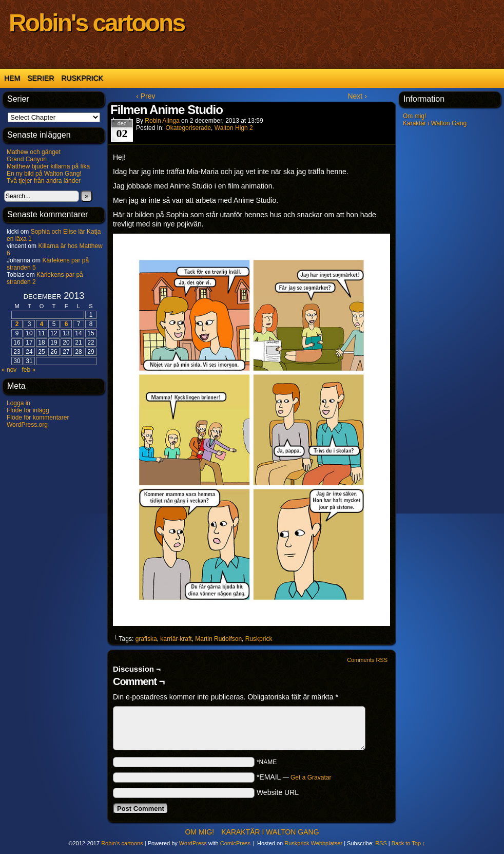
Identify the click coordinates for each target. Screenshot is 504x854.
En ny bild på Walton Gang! (44, 174)
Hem (12, 78)
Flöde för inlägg (28, 410)
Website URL (278, 792)
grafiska (146, 639)
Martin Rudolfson (218, 639)
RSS (381, 843)
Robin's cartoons (96, 23)
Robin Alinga (162, 121)
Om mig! (414, 116)
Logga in (18, 403)
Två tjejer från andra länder (44, 181)
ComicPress (235, 843)
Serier (41, 78)
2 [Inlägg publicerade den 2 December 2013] (17, 324)
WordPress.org (27, 425)
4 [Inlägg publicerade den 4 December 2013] (42, 324)
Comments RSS (367, 660)
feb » (28, 370)
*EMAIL (294, 777)
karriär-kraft (176, 639)
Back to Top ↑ (409, 843)
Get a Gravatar (311, 777)
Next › (357, 96)
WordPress (193, 843)
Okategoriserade (188, 128)
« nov (9, 370)
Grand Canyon (27, 159)
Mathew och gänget (34, 152)
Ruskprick (82, 78)
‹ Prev (146, 96)
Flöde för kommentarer (38, 417)
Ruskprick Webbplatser (313, 843)
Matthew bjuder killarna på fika (48, 166)
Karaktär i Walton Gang (435, 123)
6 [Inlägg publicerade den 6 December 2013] (66, 324)
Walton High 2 (234, 128)
